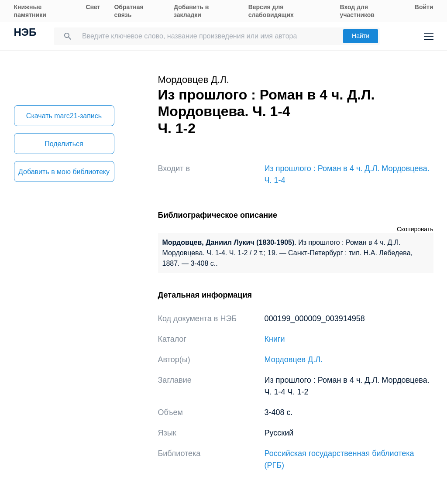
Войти (424, 7)
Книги (275, 339)
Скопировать (415, 229)
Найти (361, 36)
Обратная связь (129, 11)
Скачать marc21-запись (64, 116)
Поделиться (64, 144)
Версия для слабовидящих (271, 11)
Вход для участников (357, 11)
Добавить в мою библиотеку (64, 172)
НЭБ (25, 33)
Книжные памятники (30, 11)
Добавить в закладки (191, 11)
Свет (93, 7)
